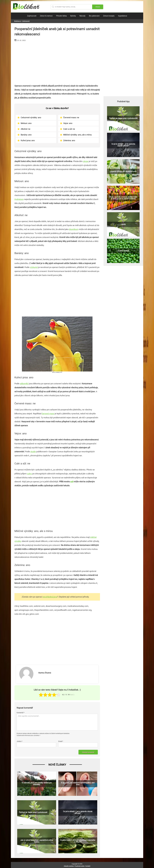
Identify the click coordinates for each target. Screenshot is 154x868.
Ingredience (123, 16)
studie (33, 452)
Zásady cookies (69, 866)
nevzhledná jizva (50, 597)
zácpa (86, 161)
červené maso (48, 414)
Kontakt (88, 866)
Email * (61, 741)
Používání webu (80, 866)
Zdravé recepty (109, 16)
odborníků (24, 384)
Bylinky (73, 16)
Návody (82, 16)
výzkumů (34, 267)
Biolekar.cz (18, 21)
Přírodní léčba (61, 16)
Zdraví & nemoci (46, 16)
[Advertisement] (57, 62)
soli (72, 482)
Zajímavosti (32, 16)
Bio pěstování (94, 16)
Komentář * (21, 713)
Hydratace (19, 199)
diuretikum (74, 229)
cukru (29, 474)
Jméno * (20, 741)
